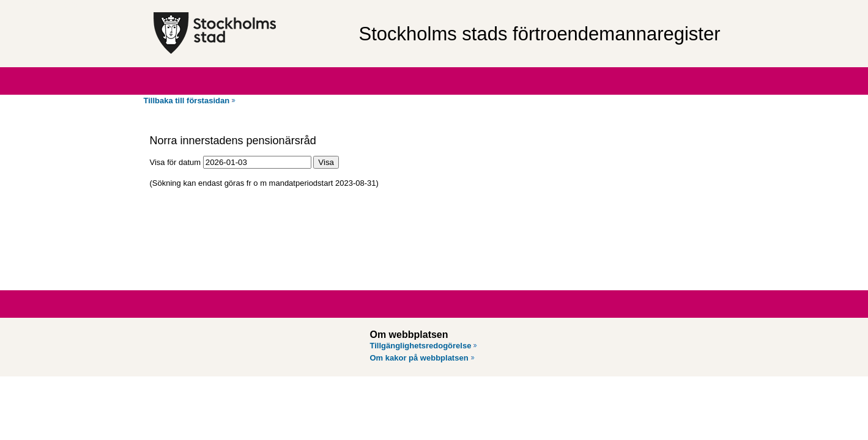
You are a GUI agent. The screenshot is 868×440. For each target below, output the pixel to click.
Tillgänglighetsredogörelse (421, 346)
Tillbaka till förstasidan (187, 101)
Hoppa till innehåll (42, 5)
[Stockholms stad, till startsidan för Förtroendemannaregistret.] (250, 34)
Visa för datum (176, 162)
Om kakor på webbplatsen (419, 358)
